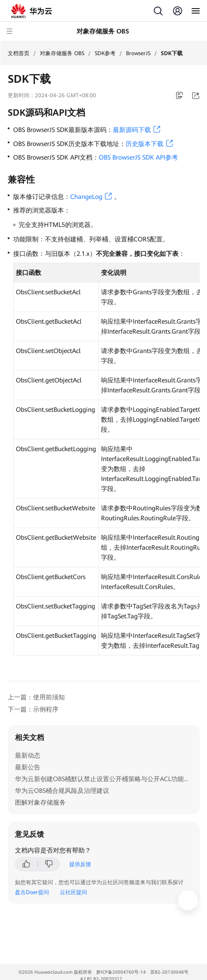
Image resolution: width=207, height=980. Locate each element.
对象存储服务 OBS (62, 53)
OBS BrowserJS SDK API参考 (138, 157)
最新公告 (28, 767)
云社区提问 (73, 892)
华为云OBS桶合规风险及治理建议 (62, 791)
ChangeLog (86, 197)
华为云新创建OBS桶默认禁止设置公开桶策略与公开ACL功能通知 (106, 779)
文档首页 (19, 53)
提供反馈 (80, 864)
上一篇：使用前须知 (36, 697)
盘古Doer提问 (32, 892)
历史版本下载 (144, 144)
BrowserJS (138, 53)
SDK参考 (105, 53)
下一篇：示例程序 (33, 709)
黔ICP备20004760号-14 (121, 972)
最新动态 (28, 755)
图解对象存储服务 (40, 802)
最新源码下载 (132, 130)
